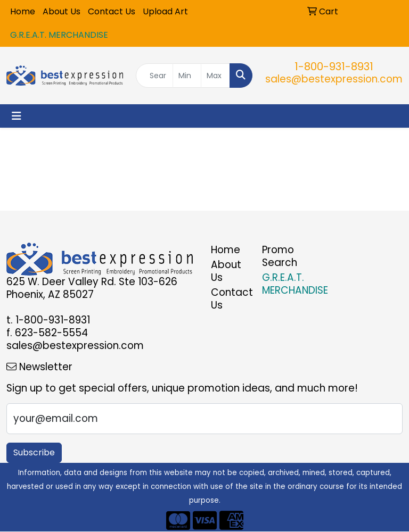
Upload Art (165, 11)
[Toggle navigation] (17, 116)
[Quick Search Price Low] (187, 76)
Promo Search (280, 256)
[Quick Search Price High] (215, 76)
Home (23, 11)
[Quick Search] (154, 76)
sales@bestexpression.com (334, 79)
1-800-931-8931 (334, 66)
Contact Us (112, 11)
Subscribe (34, 452)
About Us (62, 11)
